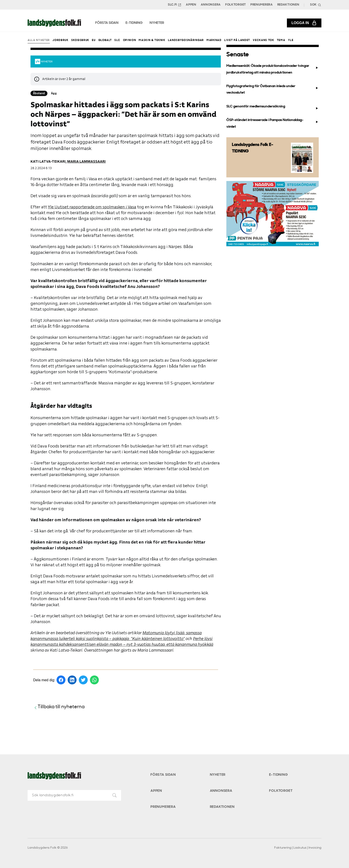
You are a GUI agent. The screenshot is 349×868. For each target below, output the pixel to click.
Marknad (214, 40)
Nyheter (218, 775)
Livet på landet (237, 40)
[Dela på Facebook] (61, 680)
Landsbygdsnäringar (186, 40)
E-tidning (278, 775)
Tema (281, 40)
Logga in (304, 23)
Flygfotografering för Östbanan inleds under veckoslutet (272, 89)
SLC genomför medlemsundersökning (272, 107)
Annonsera (211, 5)
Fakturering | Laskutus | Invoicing (298, 848)
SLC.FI (175, 5)
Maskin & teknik (152, 40)
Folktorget (236, 5)
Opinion (130, 40)
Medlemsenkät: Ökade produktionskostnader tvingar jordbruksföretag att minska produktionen (272, 69)
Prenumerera (262, 5)
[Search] (315, 5)
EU (94, 40)
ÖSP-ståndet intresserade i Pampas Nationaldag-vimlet (272, 123)
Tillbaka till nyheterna (59, 707)
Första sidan (163, 775)
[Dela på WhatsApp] (94, 680)
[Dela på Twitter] (83, 680)
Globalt (105, 40)
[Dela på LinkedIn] (72, 680)
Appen (191, 5)
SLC (117, 40)
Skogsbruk (80, 40)
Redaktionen (288, 5)
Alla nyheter (39, 40)
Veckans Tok (263, 40)
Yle (291, 40)
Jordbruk (60, 40)
